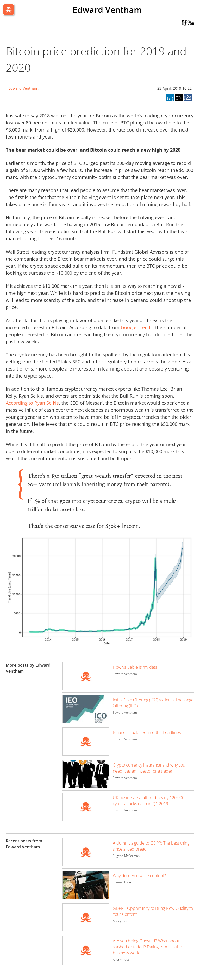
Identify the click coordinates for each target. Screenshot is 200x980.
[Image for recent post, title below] (86, 852)
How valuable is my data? (136, 667)
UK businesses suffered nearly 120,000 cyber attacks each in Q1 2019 (149, 801)
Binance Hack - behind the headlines (147, 732)
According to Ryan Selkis (32, 403)
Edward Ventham (107, 10)
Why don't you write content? (139, 876)
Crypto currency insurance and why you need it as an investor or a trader (149, 768)
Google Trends (137, 327)
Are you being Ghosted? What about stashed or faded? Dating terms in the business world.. (147, 947)
